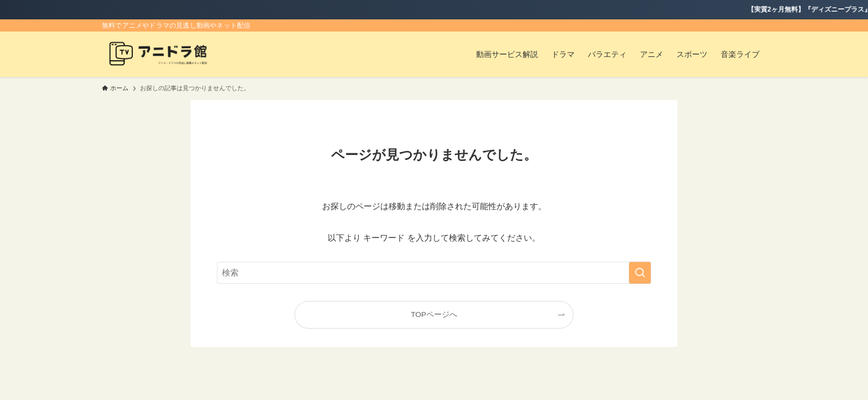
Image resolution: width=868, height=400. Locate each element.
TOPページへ (434, 315)
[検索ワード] (434, 273)
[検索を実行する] (640, 273)
